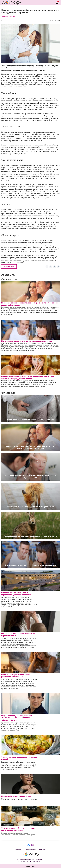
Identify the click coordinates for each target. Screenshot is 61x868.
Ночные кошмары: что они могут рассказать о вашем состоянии (16, 676)
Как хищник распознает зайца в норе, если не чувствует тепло (30, 536)
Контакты (18, 849)
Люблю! (3, 21)
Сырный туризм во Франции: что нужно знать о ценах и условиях (18, 829)
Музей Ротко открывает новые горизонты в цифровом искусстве (16, 594)
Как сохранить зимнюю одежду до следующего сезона (30, 419)
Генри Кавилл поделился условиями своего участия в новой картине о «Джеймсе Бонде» (17, 718)
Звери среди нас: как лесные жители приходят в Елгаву (30, 507)
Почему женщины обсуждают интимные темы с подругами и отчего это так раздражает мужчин (28, 378)
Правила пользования (30, 849)
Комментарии (9, 266)
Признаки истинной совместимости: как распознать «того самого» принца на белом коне (30, 447)
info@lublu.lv (36, 862)
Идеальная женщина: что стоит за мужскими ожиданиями (27, 341)
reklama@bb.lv (40, 859)
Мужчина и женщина (9, 17)
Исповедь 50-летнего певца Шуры (16, 796)
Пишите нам (42, 849)
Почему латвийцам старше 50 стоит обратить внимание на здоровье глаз (31, 477)
